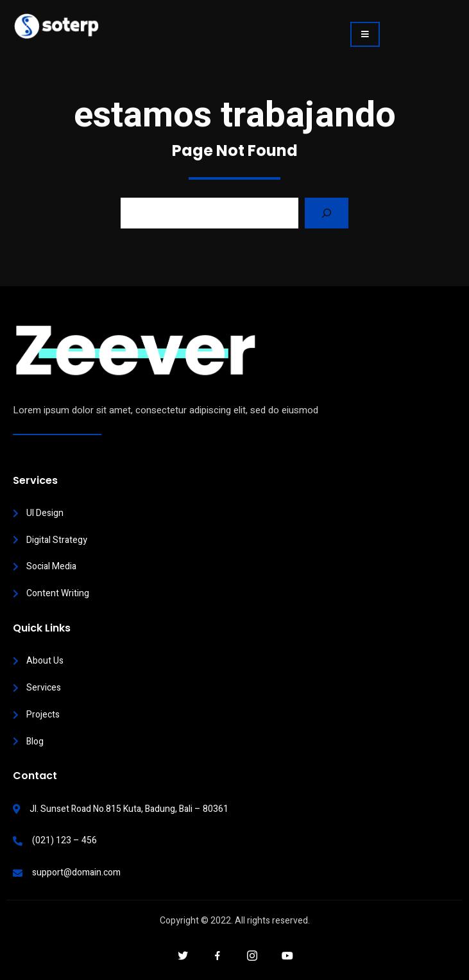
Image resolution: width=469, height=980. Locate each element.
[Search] (327, 213)
